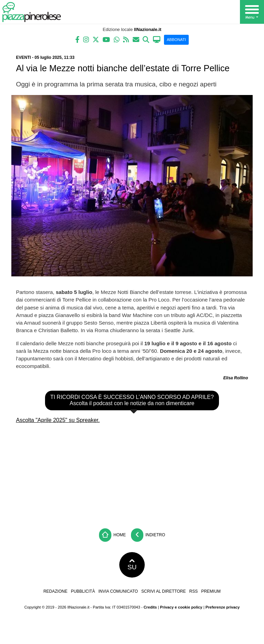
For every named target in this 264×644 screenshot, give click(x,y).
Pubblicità (83, 591)
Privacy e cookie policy (181, 607)
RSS (193, 591)
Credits (150, 607)
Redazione (55, 591)
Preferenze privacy (223, 607)
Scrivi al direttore (163, 591)
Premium (211, 591)
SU (132, 565)
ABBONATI (176, 40)
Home (112, 535)
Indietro (148, 535)
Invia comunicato (118, 591)
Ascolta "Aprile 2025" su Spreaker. (58, 420)
